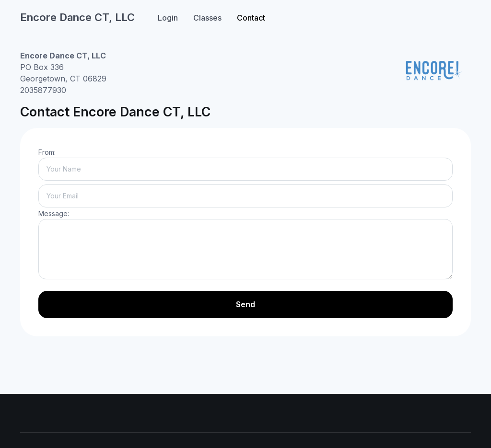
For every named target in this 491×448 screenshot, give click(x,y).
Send (245, 304)
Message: (54, 213)
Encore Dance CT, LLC (77, 17)
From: (47, 152)
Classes (207, 18)
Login (168, 18)
